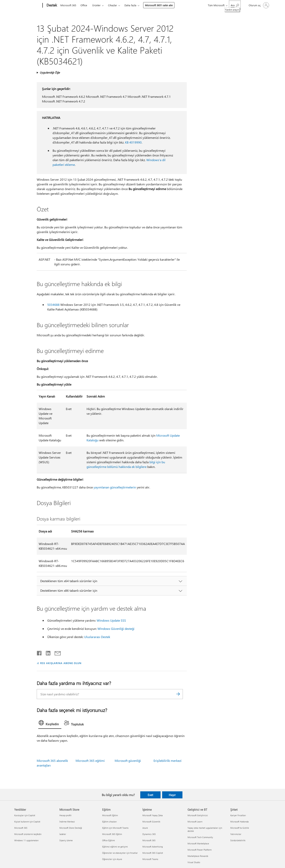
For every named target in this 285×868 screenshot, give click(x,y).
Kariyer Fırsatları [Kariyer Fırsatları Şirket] (238, 815)
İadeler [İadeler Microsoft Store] (63, 834)
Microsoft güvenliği (128, 761)
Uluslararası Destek (97, 637)
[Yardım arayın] (235, 5)
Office (84, 5)
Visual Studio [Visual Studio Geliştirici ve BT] (194, 862)
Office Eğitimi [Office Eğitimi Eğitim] (109, 840)
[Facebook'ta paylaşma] (39, 652)
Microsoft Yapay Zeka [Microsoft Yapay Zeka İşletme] (153, 815)
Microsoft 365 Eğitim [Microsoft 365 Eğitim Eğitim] (112, 834)
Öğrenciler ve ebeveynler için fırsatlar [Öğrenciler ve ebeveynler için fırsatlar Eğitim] (120, 853)
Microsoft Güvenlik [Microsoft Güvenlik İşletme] (151, 822)
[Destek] (51, 5)
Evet (150, 795)
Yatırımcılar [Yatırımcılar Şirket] (236, 834)
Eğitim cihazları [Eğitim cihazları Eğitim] (109, 822)
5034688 (53, 305)
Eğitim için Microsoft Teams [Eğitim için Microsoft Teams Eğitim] (115, 828)
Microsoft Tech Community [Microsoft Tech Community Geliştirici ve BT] (200, 837)
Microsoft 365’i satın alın (159, 5)
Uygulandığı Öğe (50, 72)
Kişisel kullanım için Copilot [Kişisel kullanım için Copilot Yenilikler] (27, 822)
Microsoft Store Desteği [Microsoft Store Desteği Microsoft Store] (71, 828)
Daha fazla (130, 5)
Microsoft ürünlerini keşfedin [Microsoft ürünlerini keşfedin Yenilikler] (28, 834)
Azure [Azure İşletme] (145, 828)
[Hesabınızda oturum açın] (259, 5)
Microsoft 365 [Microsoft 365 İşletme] (149, 840)
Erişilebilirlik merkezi (168, 761)
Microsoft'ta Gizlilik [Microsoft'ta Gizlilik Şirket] (240, 828)
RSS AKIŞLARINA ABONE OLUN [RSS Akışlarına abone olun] (61, 663)
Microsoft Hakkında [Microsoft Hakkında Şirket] (239, 822)
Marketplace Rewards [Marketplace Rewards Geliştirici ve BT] (198, 856)
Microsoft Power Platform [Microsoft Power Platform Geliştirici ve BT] (200, 850)
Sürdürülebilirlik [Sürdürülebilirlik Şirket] (238, 840)
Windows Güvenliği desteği (116, 629)
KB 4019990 (133, 142)
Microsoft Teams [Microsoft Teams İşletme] (150, 859)
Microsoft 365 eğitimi (90, 761)
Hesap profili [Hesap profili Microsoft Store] (65, 815)
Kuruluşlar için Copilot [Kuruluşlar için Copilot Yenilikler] (25, 815)
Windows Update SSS (111, 620)
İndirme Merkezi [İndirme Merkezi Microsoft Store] (67, 822)
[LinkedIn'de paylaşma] (47, 652)
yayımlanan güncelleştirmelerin (115, 487)
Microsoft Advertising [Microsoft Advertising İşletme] (153, 847)
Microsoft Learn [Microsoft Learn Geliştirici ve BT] (195, 822)
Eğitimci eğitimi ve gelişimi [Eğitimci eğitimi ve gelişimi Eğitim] (115, 847)
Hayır (172, 795)
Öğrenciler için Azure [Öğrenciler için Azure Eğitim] (112, 859)
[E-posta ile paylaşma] (56, 652)
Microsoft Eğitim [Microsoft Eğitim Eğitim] (110, 815)
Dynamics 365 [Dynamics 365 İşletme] (149, 834)
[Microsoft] (28, 5)
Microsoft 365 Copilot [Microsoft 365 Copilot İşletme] (153, 853)
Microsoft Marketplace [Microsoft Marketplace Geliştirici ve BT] (198, 843)
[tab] (50, 724)
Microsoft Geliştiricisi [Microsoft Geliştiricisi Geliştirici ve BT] (198, 815)
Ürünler (96, 5)
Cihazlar (113, 5)
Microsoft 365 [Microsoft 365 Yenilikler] (21, 828)
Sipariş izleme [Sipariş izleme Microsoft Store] (66, 840)
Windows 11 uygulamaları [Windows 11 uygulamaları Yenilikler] (26, 840)
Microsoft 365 (68, 5)
